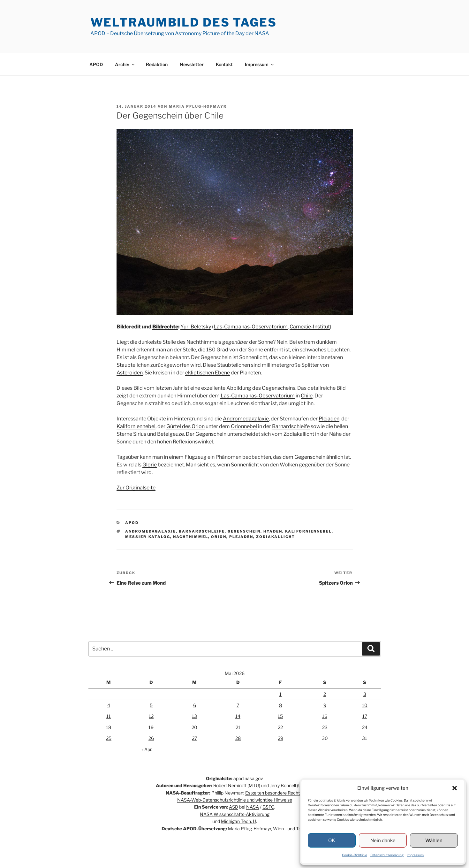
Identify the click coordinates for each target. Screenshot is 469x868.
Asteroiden (130, 373)
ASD (234, 807)
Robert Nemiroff (230, 785)
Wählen (434, 841)
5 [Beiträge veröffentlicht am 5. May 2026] (151, 705)
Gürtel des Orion (185, 426)
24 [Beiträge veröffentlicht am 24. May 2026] (365, 727)
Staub (124, 365)
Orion (219, 537)
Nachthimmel (191, 537)
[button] (455, 788)
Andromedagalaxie (246, 419)
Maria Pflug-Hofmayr (198, 106)
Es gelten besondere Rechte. (274, 793)
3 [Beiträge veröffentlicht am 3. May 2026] (365, 694)
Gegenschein (244, 531)
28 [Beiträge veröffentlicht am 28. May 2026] (238, 738)
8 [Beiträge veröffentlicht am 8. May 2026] (280, 705)
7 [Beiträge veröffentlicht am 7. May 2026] (238, 705)
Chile (307, 396)
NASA (253, 807)
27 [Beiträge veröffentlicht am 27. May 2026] (194, 738)
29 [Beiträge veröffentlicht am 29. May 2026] (280, 738)
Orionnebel (244, 426)
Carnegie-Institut (310, 327)
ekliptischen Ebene (208, 373)
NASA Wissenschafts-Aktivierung (235, 814)
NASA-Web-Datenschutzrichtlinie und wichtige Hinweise (235, 800)
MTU (254, 785)
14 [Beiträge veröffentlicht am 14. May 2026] (238, 716)
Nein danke (383, 841)
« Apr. (147, 749)
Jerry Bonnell (283, 785)
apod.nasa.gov (248, 778)
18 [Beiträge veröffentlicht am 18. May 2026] (109, 727)
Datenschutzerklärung (387, 855)
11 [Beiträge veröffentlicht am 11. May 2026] (109, 716)
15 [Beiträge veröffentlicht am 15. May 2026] (280, 716)
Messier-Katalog (148, 537)
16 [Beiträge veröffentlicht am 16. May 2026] (325, 716)
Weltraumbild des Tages (184, 22)
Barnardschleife (291, 426)
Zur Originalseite (136, 488)
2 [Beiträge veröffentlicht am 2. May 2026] (325, 694)
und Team (298, 829)
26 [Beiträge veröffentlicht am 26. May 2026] (151, 738)
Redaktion (157, 64)
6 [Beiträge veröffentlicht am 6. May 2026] (195, 705)
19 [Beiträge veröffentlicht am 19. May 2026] (151, 727)
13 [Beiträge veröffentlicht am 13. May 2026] (194, 716)
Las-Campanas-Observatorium (251, 327)
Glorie (150, 465)
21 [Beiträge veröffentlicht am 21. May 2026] (238, 727)
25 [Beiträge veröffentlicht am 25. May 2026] (109, 738)
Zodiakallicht (299, 434)
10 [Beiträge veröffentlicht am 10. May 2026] (365, 705)
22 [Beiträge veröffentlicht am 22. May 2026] (280, 727)
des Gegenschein (272, 388)
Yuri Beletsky (196, 327)
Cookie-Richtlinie (355, 855)
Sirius (140, 434)
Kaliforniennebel (136, 426)
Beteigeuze (170, 434)
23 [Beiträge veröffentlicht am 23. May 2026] (325, 727)
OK (332, 841)
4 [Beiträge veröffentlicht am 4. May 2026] (109, 705)
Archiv (125, 64)
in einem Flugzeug (185, 457)
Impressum (415, 855)
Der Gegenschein (206, 434)
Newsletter (192, 64)
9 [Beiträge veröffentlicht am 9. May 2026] (325, 705)
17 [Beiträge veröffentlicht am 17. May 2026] (365, 716)
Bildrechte (165, 327)
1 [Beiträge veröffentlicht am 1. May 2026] (280, 694)
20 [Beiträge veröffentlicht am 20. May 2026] (194, 727)
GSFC (268, 807)
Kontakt (224, 64)
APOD (96, 64)
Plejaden (329, 419)
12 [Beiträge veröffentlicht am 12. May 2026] (151, 716)
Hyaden (273, 531)
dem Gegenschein (304, 457)
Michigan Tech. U (238, 821)
